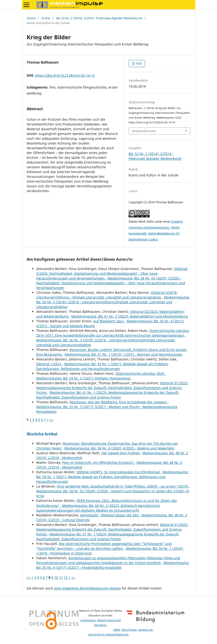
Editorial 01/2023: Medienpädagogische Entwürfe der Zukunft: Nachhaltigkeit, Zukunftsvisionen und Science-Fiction (112, 388)
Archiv (46, 18)
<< (29, 577)
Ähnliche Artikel (42, 434)
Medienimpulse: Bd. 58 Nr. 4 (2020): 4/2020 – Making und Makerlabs (119, 448)
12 (66, 577)
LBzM (116, 630)
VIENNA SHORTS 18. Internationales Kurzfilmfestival (119, 472)
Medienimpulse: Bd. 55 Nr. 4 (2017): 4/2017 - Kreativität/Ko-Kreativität (113, 565)
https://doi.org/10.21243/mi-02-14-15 (65, 75)
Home (31, 18)
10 (56, 577)
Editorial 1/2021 (49, 364)
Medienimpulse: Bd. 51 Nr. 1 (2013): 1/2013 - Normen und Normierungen (124, 354)
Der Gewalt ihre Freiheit (121, 453)
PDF (139, 64)
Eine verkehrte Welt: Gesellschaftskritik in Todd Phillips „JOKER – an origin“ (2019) (123, 486)
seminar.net (145, 630)
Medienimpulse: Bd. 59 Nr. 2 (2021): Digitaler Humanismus (83, 378)
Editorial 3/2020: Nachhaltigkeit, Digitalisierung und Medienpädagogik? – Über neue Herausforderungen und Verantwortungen (112, 273)
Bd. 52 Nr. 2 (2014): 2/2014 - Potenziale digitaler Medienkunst (99, 18)
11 (61, 577)
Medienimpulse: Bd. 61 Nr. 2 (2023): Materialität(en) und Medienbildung (130, 316)
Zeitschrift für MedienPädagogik (108, 634)
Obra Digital (129, 630)
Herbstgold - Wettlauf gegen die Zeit (110, 515)
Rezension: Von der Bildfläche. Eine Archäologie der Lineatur (119, 402)
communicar (88, 620)
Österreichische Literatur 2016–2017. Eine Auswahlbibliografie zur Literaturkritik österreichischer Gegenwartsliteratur (113, 333)
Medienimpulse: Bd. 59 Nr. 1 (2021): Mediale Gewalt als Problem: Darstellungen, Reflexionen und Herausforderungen (102, 366)
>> (51, 420)
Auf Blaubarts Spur (109, 321)
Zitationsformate (144, 131)
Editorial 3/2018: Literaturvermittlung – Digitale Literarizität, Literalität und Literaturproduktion (107, 295)
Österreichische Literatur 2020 (140, 373)
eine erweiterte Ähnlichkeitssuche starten (87, 588)
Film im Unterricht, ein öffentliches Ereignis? (98, 462)
